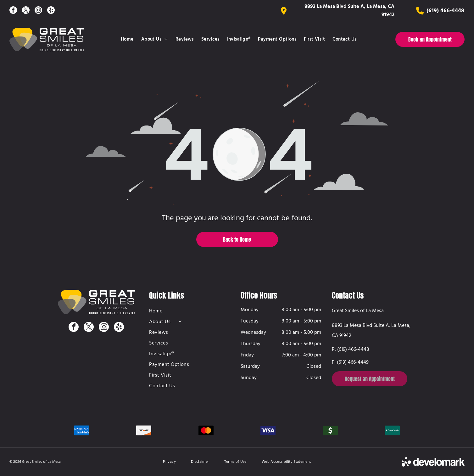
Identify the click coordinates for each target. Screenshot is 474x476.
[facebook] (13, 11)
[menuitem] (127, 39)
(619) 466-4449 (353, 362)
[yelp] (51, 11)
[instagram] (38, 11)
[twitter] (26, 11)
